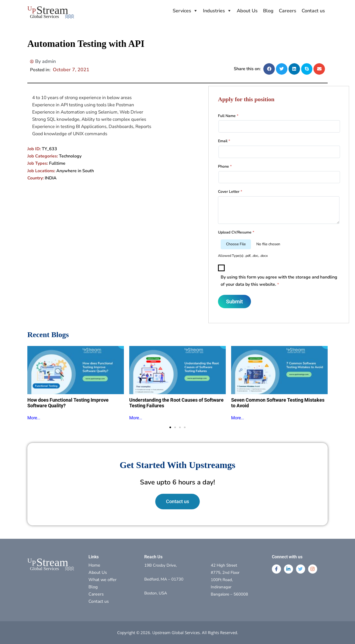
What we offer (103, 580)
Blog (268, 11)
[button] (269, 69)
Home (94, 565)
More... (34, 418)
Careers (288, 11)
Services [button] (182, 11)
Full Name (228, 116)
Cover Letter (230, 192)
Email (224, 141)
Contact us (313, 11)
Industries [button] (214, 11)
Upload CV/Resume (236, 232)
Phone (225, 166)
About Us (247, 11)
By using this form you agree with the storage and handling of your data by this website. (279, 281)
